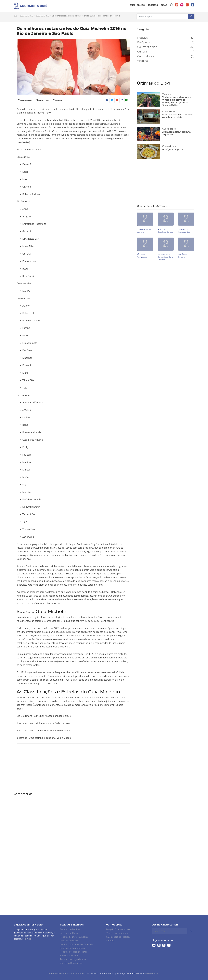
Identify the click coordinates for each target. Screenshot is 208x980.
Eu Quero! (144, 42)
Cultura (142, 52)
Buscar (171, 5)
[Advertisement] (73, 766)
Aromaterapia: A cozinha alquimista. (176, 133)
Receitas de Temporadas (72, 948)
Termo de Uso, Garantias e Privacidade (66, 973)
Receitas (153, 5)
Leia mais (27, 939)
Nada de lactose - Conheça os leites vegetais (178, 116)
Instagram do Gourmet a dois (182, 5)
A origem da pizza (173, 149)
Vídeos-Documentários (118, 933)
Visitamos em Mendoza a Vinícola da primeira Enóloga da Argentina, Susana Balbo (177, 101)
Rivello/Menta (152, 973)
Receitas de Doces (69, 941)
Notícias (142, 38)
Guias (164, 5)
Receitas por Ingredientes (73, 959)
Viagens (142, 61)
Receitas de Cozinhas (71, 933)
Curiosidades (146, 56)
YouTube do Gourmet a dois (177, 5)
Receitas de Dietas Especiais (74, 937)
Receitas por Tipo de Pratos (74, 952)
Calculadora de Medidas (118, 937)
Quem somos (137, 5)
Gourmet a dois (147, 47)
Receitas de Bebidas (70, 929)
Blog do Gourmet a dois (118, 929)
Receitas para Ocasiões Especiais (76, 944)
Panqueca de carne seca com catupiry (165, 257)
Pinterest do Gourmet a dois (187, 5)
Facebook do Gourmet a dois (193, 5)
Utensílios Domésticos (71, 963)
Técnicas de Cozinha (70, 956)
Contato (110, 941)
